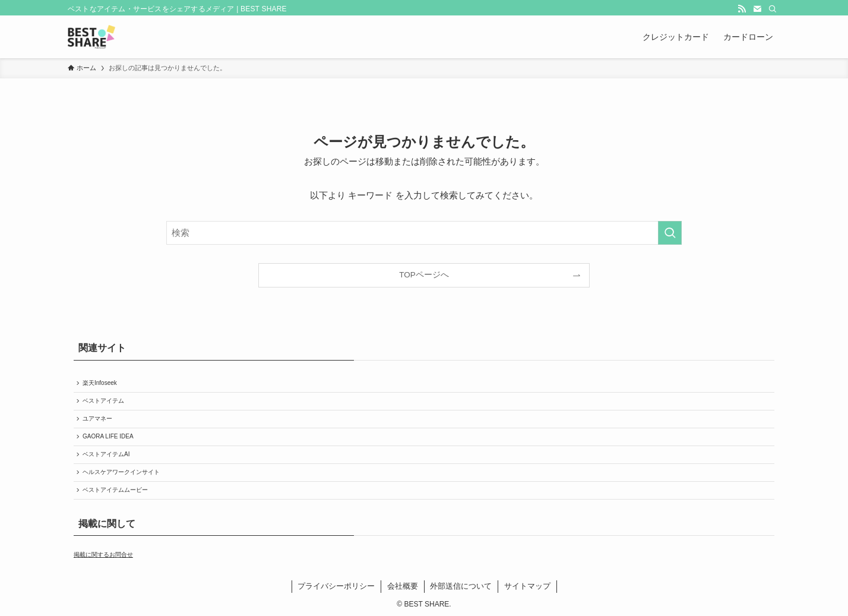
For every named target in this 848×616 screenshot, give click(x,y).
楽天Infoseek (100, 383)
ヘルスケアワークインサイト (121, 472)
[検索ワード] (424, 233)
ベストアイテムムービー (115, 490)
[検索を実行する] (670, 233)
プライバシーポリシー (336, 586)
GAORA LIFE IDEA (108, 436)
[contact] (757, 9)
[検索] (773, 9)
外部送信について (461, 586)
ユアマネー (97, 418)
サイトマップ (527, 586)
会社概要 (403, 586)
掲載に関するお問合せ (103, 555)
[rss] (742, 9)
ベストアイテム (103, 401)
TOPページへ (424, 275)
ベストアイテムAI (106, 454)
